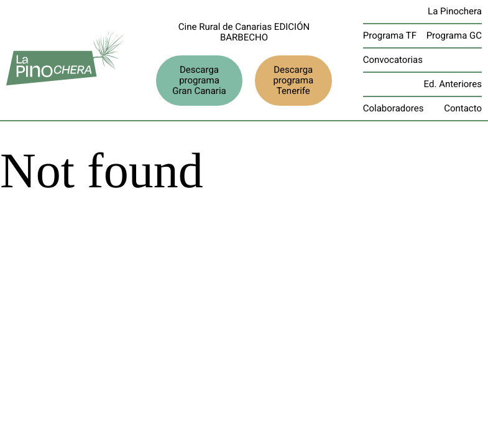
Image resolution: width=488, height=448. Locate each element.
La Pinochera (455, 11)
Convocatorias (393, 60)
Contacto (463, 108)
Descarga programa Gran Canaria (199, 80)
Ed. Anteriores (453, 84)
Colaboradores (394, 108)
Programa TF (390, 35)
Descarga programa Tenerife (293, 80)
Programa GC (454, 35)
